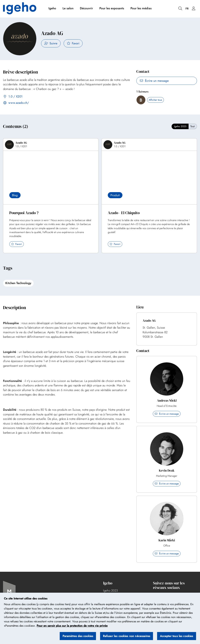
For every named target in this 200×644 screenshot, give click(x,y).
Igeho (52, 9)
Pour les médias (141, 9)
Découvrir (86, 9)
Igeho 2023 (110, 591)
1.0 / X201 (13, 97)
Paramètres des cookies (78, 636)
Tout (192, 126)
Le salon (68, 9)
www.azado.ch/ (16, 103)
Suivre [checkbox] (51, 43)
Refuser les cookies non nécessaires (127, 636)
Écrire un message (154, 81)
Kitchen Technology (18, 283)
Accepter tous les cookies (177, 636)
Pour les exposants (112, 9)
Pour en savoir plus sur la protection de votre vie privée (72, 626)
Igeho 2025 (180, 126)
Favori (73, 43)
